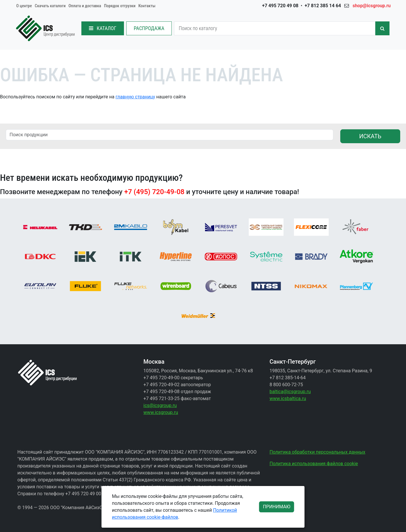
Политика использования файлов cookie (314, 464)
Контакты (147, 6)
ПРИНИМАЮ (277, 507)
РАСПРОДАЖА (149, 28)
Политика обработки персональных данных (318, 452)
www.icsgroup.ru (161, 412)
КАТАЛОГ (103, 28)
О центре (24, 6)
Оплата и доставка (85, 6)
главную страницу (135, 97)
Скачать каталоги (50, 6)
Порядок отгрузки (120, 6)
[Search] (275, 28)
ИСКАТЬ (370, 136)
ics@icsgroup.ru (160, 405)
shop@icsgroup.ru (372, 6)
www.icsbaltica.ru (288, 398)
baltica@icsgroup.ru (290, 392)
